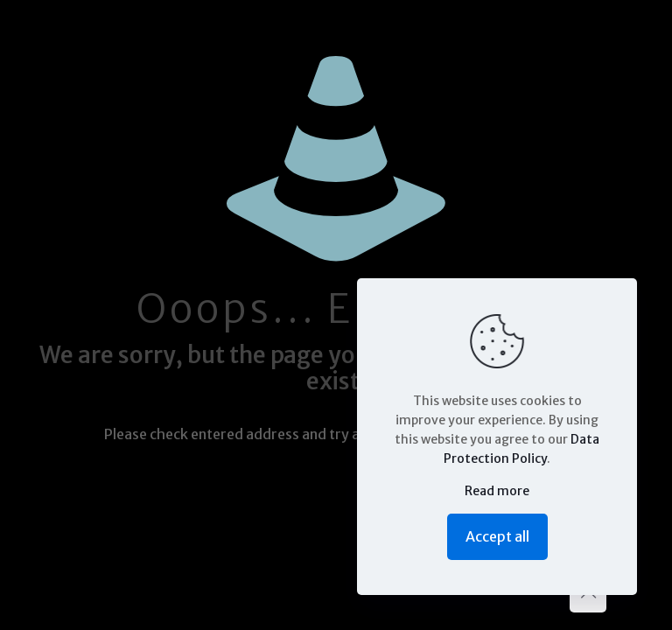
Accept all (497, 536)
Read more (497, 491)
